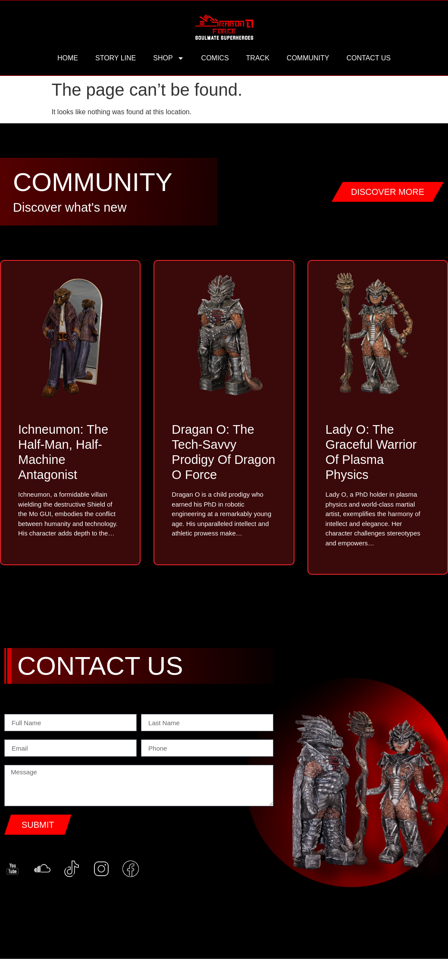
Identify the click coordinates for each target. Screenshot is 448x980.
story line (116, 58)
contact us (368, 58)
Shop (168, 58)
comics (215, 58)
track (258, 58)
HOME (68, 58)
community (308, 58)
